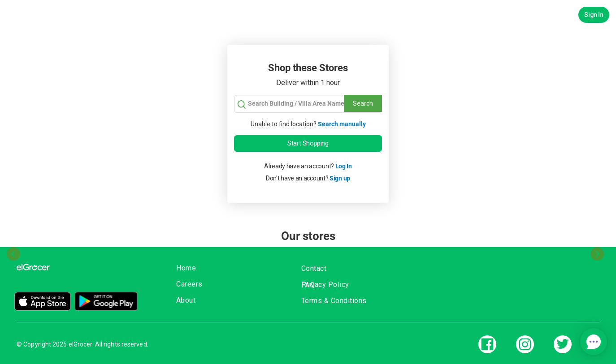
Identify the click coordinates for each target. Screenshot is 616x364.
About (186, 300)
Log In (344, 166)
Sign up (340, 178)
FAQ (308, 285)
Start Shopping (308, 143)
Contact (314, 268)
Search (363, 103)
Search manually (342, 124)
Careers (189, 284)
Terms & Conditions (334, 301)
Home (186, 268)
